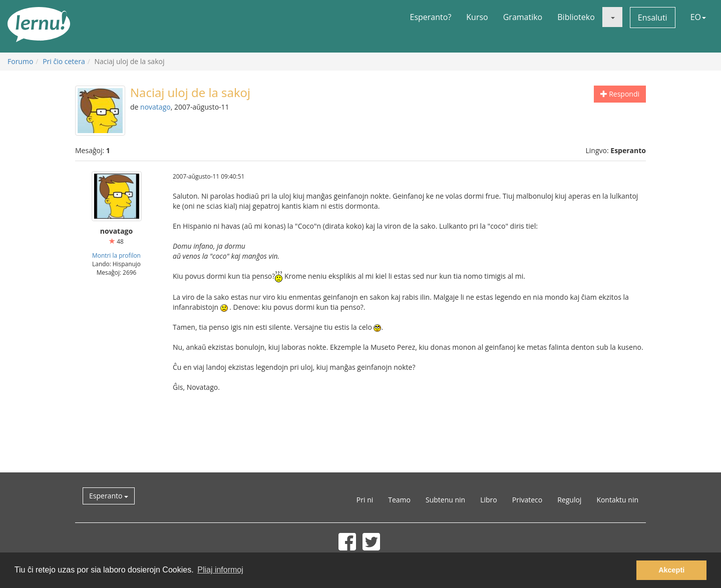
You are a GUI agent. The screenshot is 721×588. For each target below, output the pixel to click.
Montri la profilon (116, 255)
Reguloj (569, 500)
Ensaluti (653, 18)
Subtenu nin (445, 500)
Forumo (20, 61)
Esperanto (109, 496)
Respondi (620, 94)
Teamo (399, 500)
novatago (155, 107)
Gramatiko (523, 17)
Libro (489, 500)
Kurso (477, 17)
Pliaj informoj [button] (220, 570)
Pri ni (365, 500)
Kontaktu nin (617, 500)
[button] (612, 17)
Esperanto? (431, 17)
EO (698, 17)
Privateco (527, 500)
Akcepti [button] (671, 570)
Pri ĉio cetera (64, 61)
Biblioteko (576, 17)
